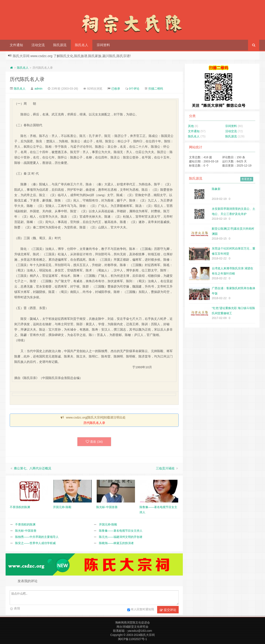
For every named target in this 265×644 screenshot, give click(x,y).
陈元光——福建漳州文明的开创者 (121, 537)
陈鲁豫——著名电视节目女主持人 (121, 531)
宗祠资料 (103, 45)
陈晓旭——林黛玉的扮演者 (116, 543)
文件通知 (16, 45)
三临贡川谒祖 (165, 468)
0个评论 (134, 89)
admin (39, 89)
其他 (191, 126)
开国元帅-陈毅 (108, 524)
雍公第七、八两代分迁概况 (33, 468)
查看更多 (247, 179)
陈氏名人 (82, 45)
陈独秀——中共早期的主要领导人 (37, 537)
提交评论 (168, 610)
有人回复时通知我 (141, 610)
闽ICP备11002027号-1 (132, 639)
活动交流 (38, 45)
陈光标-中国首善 (26, 531)
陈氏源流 (60, 45)
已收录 (116, 89)
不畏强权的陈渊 (25, 524)
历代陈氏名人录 (27, 79)
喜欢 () (94, 442)
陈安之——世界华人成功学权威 (35, 543)
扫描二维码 (156, 89)
